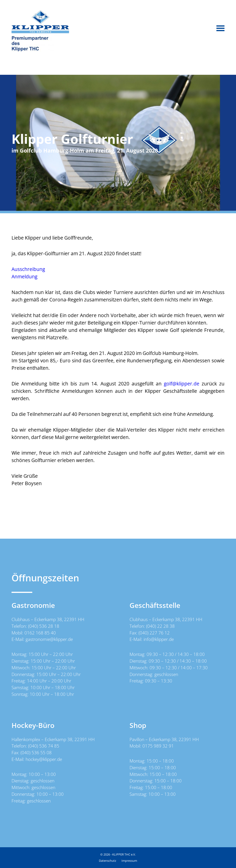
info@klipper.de (159, 639)
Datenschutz (108, 861)
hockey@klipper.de (44, 759)
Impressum (129, 861)
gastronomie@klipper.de (49, 639)
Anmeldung (24, 276)
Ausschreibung (28, 269)
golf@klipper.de (182, 384)
